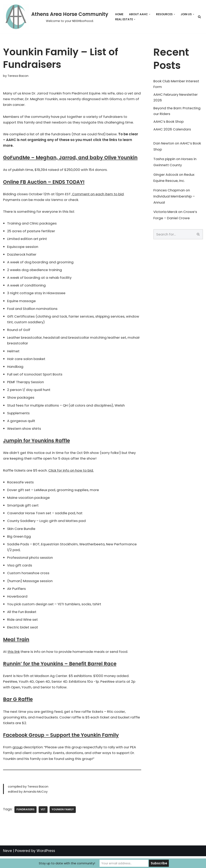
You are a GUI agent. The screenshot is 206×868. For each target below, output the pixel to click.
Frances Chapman (170, 192)
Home (119, 14)
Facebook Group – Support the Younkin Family (61, 746)
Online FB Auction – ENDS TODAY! (44, 183)
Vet (43, 821)
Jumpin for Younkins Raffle (36, 447)
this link (14, 661)
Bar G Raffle (18, 710)
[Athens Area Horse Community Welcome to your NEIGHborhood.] (56, 17)
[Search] (199, 17)
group (18, 758)
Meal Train (16, 649)
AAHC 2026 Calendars (172, 130)
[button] (150, 14)
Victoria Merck (166, 214)
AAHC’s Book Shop (169, 122)
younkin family (63, 821)
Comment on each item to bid (101, 195)
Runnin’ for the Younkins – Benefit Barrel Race (60, 674)
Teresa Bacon (18, 76)
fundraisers (25, 821)
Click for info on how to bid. (74, 477)
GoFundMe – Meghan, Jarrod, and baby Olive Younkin (70, 159)
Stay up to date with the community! (67, 863)
